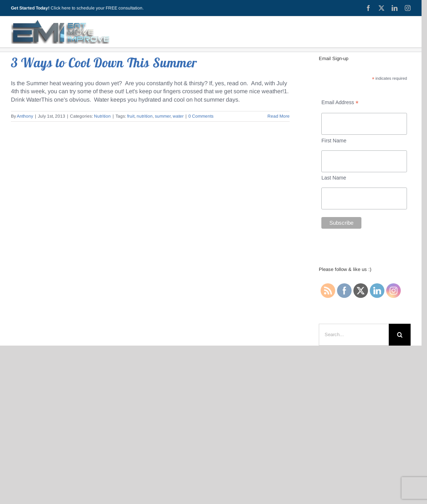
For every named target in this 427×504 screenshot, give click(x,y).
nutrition (145, 116)
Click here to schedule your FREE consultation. (97, 8)
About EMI (167, 375)
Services (242, 375)
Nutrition (102, 116)
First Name (334, 141)
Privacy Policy (205, 375)
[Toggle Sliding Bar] (401, 32)
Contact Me (314, 375)
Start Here (111, 375)
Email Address (340, 103)
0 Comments (201, 116)
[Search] (400, 335)
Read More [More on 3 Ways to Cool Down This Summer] (279, 116)
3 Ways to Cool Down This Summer (104, 63)
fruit (131, 116)
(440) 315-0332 (224, 427)
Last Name (334, 178)
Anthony (25, 116)
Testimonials (277, 375)
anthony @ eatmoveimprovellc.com (222, 435)
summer (163, 116)
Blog (139, 375)
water (178, 116)
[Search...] (354, 335)
